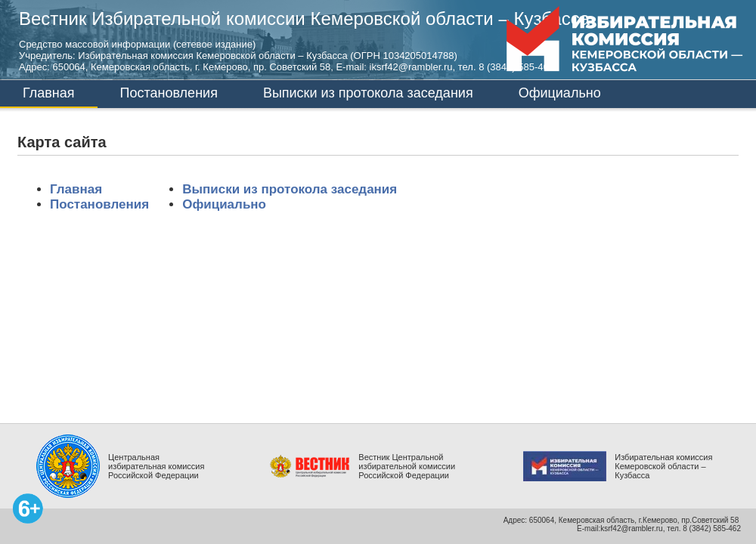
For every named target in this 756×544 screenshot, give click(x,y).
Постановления (169, 93)
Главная (49, 93)
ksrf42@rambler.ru (631, 529)
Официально (560, 93)
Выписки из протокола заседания (368, 93)
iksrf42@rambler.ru (411, 67)
